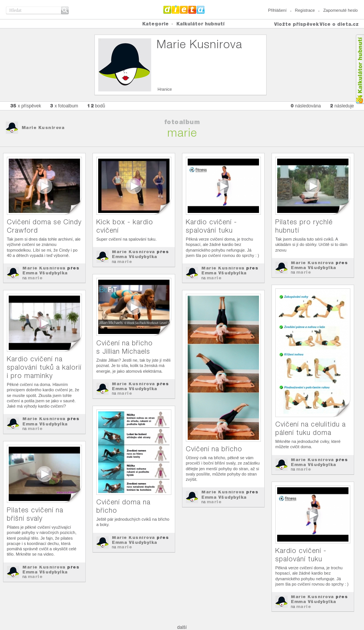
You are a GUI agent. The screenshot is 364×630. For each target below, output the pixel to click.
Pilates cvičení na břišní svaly (35, 514)
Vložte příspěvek (297, 24)
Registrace (305, 10)
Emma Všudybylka (45, 273)
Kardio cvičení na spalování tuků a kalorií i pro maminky (44, 367)
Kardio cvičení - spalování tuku (211, 226)
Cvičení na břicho (214, 449)
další (182, 627)
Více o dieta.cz (339, 24)
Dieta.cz (184, 9)
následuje (342, 106)
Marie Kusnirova (43, 128)
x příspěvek (26, 106)
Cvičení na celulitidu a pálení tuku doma (311, 428)
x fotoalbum (64, 106)
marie (35, 278)
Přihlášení (277, 10)
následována (306, 106)
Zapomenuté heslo (340, 10)
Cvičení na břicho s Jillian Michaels (125, 347)
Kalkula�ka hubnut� (360, 69)
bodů (96, 106)
